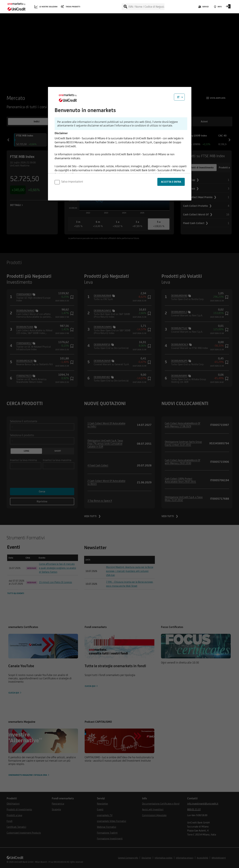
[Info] (218, 7)
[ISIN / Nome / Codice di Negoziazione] (146, 7)
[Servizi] (203, 7)
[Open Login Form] (228, 7)
